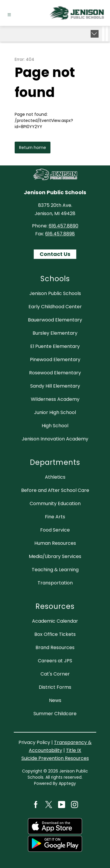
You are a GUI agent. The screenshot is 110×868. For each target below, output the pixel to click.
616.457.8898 (60, 234)
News (55, 700)
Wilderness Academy (55, 399)
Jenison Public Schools (55, 293)
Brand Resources (55, 647)
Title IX (74, 750)
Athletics (55, 477)
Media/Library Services (55, 556)
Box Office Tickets (55, 634)
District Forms (55, 687)
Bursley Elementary (55, 333)
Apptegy (67, 783)
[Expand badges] (95, 34)
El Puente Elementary (55, 346)
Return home (33, 148)
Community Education (55, 503)
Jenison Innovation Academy (55, 439)
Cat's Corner (55, 674)
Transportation (55, 583)
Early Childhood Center (55, 307)
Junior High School (55, 412)
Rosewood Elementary (55, 373)
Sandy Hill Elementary (55, 386)
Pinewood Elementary (55, 360)
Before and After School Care (55, 490)
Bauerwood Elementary (55, 320)
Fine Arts (55, 517)
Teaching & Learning (55, 570)
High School (55, 426)
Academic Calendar (55, 621)
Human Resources (55, 543)
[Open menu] (9, 15)
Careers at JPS (55, 661)
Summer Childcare (55, 714)
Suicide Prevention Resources (55, 758)
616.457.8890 (64, 226)
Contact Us (55, 254)
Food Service (55, 530)
